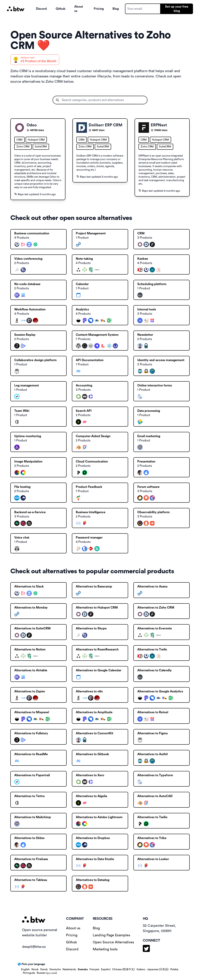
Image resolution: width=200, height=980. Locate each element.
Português (29, 973)
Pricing (99, 9)
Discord (41, 9)
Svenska (83, 969)
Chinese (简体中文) (123, 969)
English (25, 969)
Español (106, 969)
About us (79, 9)
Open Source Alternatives (113, 942)
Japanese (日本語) (158, 969)
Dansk (44, 969)
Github (61, 9)
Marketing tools (105, 949)
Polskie (174, 969)
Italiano (141, 969)
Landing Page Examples (111, 935)
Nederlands (69, 969)
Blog (116, 9)
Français (94, 969)
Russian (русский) (47, 973)
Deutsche (55, 969)
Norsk (35, 969)
